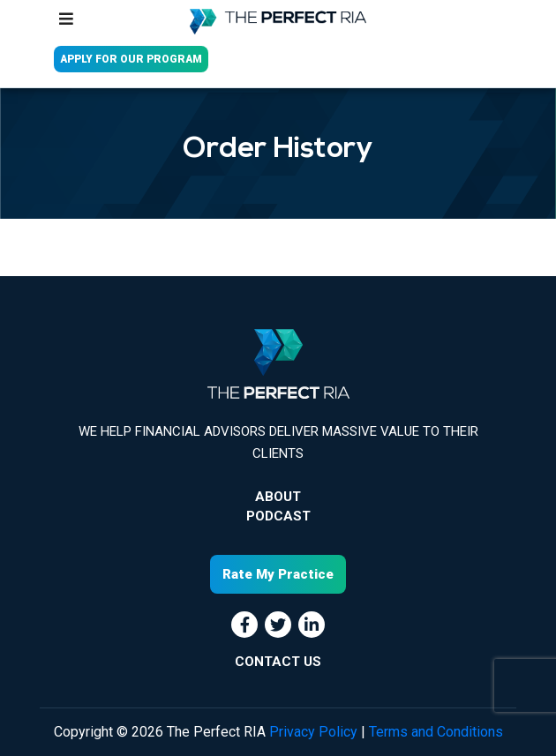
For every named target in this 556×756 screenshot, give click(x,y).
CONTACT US (278, 662)
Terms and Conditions (436, 732)
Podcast (278, 516)
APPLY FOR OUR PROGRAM (131, 59)
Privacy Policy (313, 732)
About (278, 497)
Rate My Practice (278, 574)
